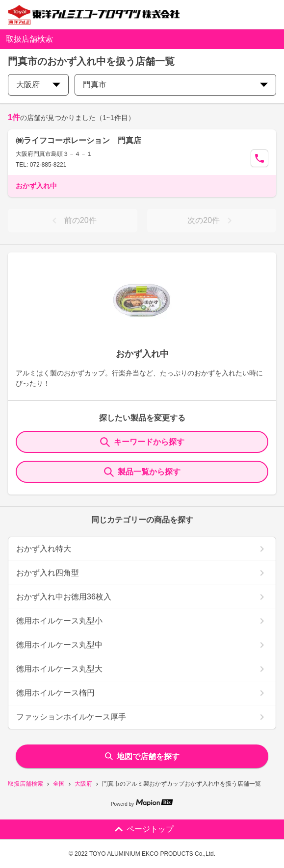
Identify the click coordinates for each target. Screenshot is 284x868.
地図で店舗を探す (142, 756)
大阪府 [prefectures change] (38, 85)
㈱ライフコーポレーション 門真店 (78, 140)
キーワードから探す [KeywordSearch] (142, 442)
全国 (59, 784)
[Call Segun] (259, 158)
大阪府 (83, 784)
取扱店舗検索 (26, 784)
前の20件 (73, 221)
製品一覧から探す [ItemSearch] (142, 472)
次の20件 (211, 221)
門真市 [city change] (175, 85)
